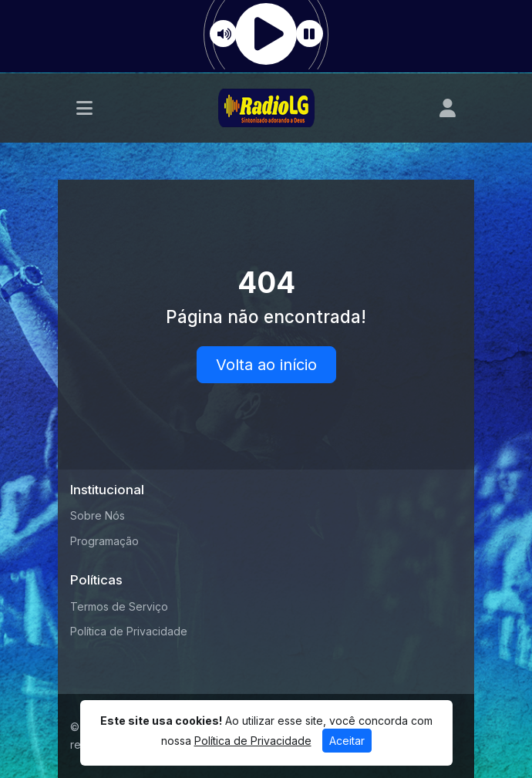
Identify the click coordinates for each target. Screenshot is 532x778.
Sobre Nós (98, 515)
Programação (104, 541)
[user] (448, 108)
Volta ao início (266, 365)
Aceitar (347, 741)
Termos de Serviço (119, 606)
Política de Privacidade (129, 631)
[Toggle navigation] (84, 108)
